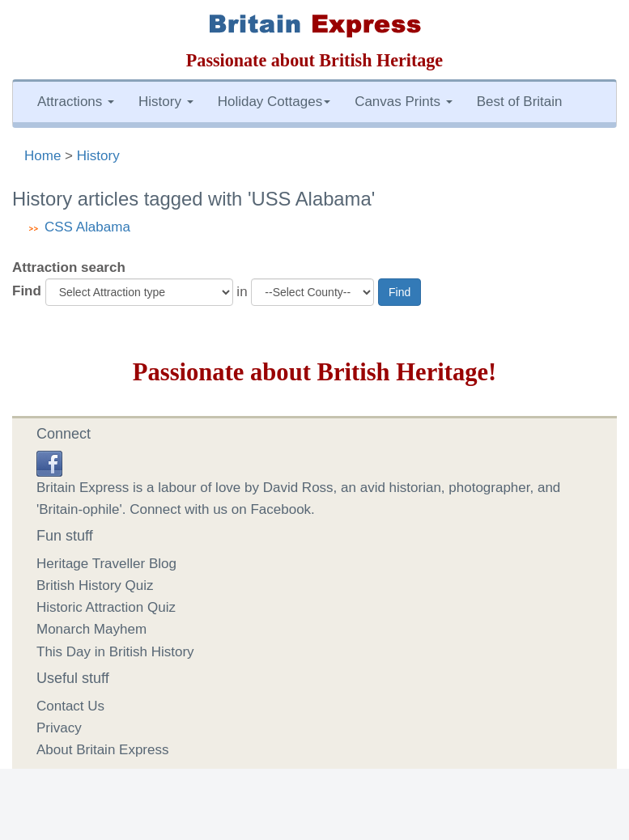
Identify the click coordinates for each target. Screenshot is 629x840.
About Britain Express (102, 750)
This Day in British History (115, 652)
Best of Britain (520, 102)
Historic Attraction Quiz (106, 607)
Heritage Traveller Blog (106, 564)
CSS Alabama (87, 227)
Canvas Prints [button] (404, 102)
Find (27, 291)
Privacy (59, 728)
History (98, 156)
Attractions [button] (76, 102)
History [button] (166, 102)
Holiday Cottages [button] (274, 102)
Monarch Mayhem (91, 629)
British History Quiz (95, 585)
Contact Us (70, 706)
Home (42, 156)
